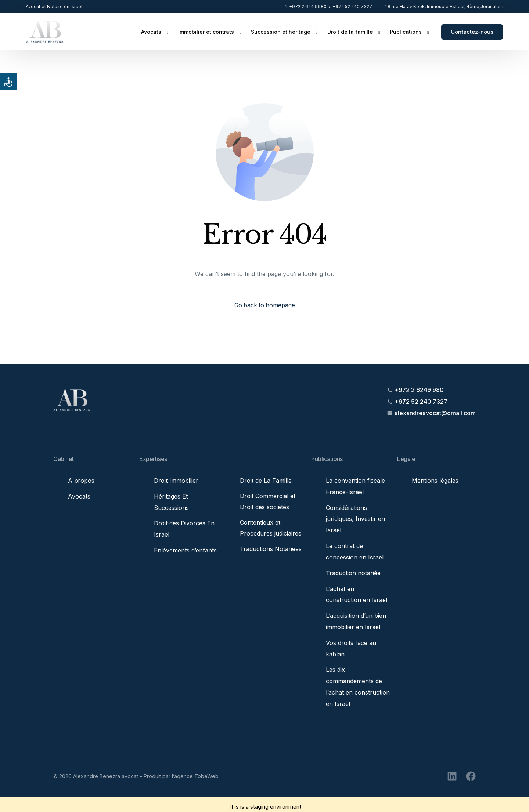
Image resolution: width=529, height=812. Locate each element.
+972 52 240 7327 (352, 7)
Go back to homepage (265, 305)
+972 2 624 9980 (308, 7)
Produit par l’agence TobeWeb (181, 771)
